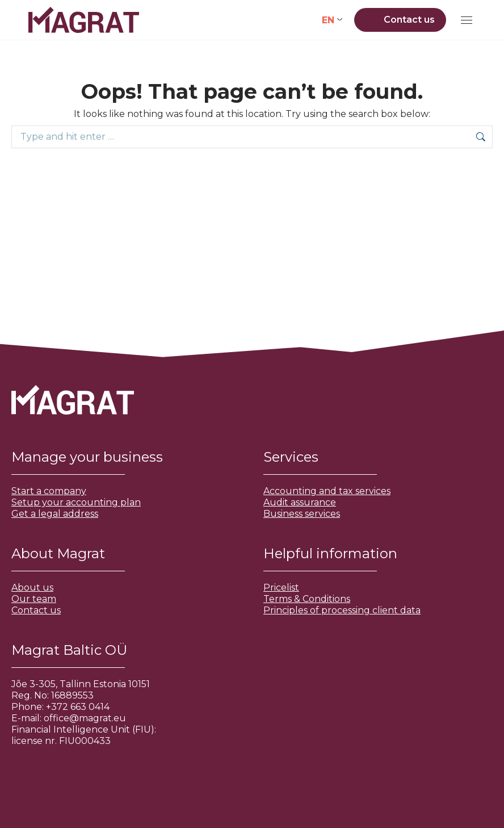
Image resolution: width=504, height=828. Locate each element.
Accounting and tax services (327, 491)
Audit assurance (300, 502)
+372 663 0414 (78, 707)
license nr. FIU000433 (61, 741)
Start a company (49, 491)
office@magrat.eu (85, 718)
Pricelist (281, 587)
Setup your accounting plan (76, 502)
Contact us (36, 610)
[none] (332, 20)
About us (32, 587)
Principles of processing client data (342, 610)
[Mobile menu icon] (467, 20)
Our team (34, 599)
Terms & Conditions (307, 599)
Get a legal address (55, 514)
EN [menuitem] (328, 20)
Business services (302, 514)
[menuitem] (332, 20)
